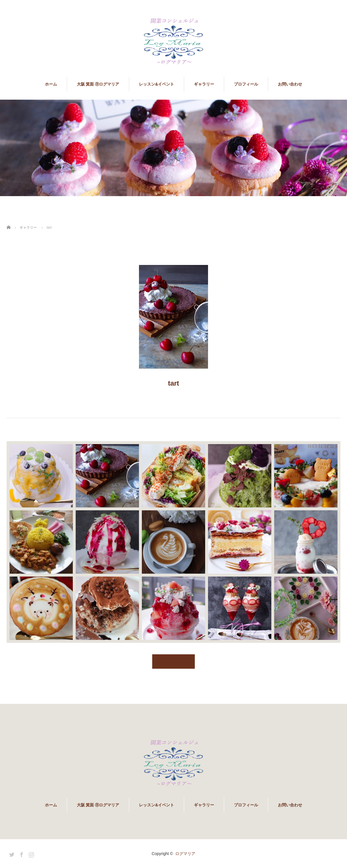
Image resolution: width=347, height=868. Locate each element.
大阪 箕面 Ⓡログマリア (98, 84)
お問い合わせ (290, 84)
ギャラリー (204, 84)
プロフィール (246, 84)
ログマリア (185, 854)
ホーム (51, 84)
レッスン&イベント (157, 84)
